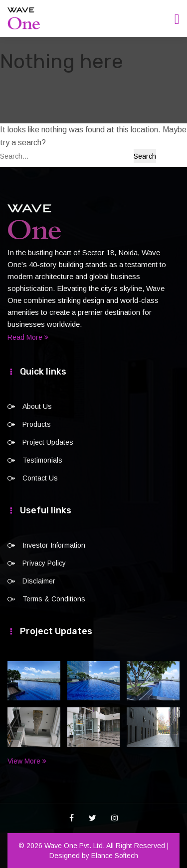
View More (27, 761)
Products (37, 424)
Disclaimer (39, 581)
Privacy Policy (44, 563)
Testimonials (42, 460)
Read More (28, 337)
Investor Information (54, 545)
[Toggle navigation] (177, 19)
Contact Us (40, 478)
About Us (37, 406)
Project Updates (48, 442)
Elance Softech (115, 856)
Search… (14, 156)
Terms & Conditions (54, 599)
